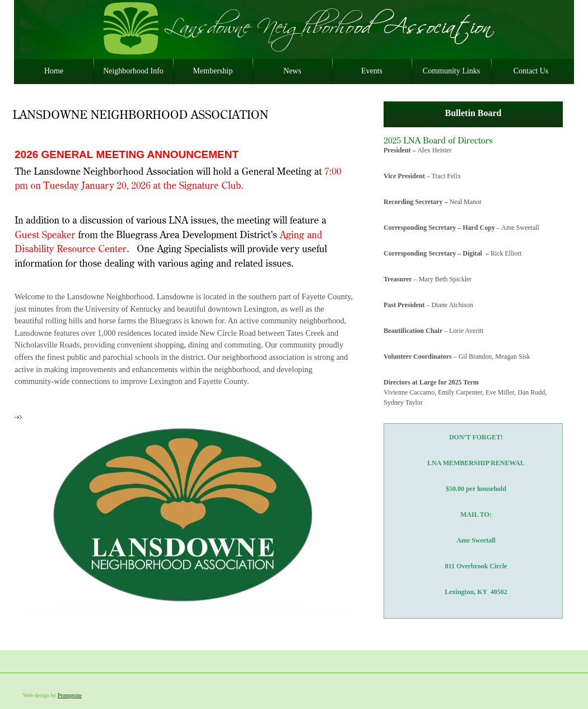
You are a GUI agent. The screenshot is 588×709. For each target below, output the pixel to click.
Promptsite (70, 695)
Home (54, 71)
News (292, 71)
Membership (213, 71)
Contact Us (531, 71)
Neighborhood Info (133, 71)
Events (372, 71)
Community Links (451, 71)
